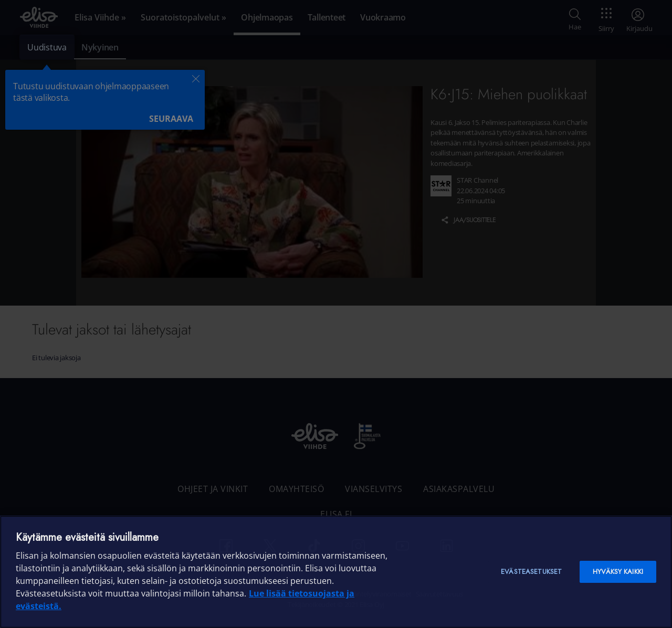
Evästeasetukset (531, 572)
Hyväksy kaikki (618, 572)
